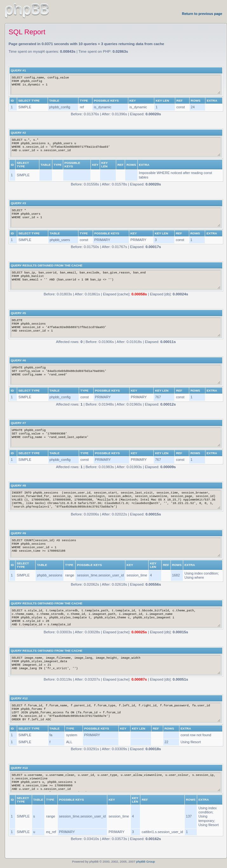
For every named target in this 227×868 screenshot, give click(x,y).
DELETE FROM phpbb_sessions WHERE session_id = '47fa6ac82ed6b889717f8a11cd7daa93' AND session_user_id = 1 (116, 327)
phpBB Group (146, 861)
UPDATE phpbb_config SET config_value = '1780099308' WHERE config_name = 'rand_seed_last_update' (116, 437)
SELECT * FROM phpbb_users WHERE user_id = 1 (116, 217)
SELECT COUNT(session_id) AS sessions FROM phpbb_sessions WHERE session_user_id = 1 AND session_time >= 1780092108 (116, 547)
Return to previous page (202, 14)
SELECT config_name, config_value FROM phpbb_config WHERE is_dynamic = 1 (116, 85)
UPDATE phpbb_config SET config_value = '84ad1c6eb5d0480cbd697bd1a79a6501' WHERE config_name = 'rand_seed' (116, 375)
